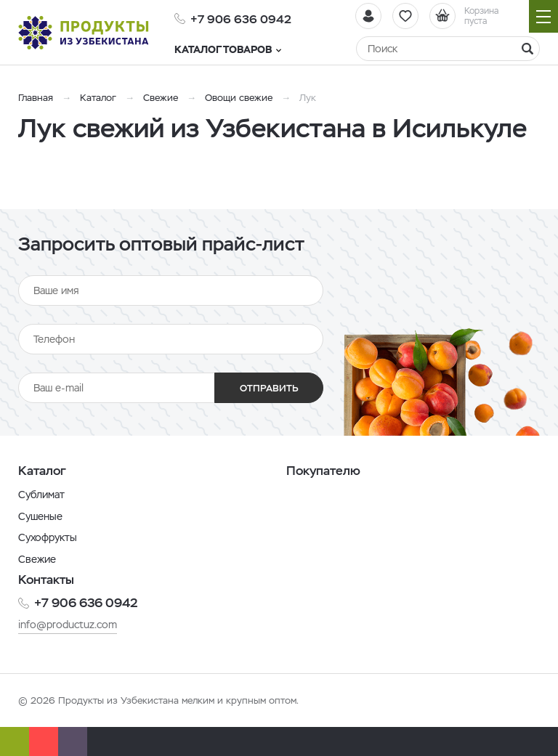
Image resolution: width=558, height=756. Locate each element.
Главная (36, 98)
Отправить (269, 388)
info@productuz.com (68, 625)
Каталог (98, 98)
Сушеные (40, 516)
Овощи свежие (239, 98)
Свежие (161, 98)
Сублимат (41, 495)
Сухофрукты (48, 537)
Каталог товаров (228, 49)
